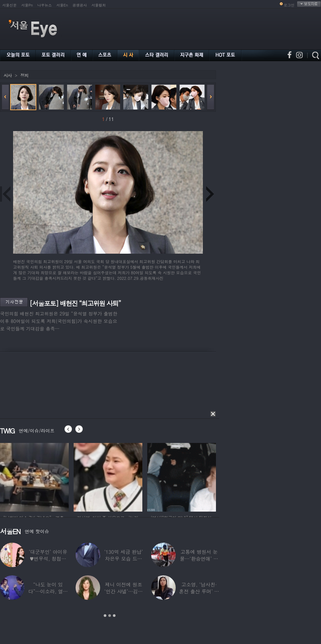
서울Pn (27, 5)
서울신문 (9, 5)
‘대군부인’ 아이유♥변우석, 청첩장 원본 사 (48, 559)
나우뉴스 (45, 5)
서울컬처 (99, 5)
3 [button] (114, 616)
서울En (62, 5)
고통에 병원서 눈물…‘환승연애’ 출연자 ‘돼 (199, 559)
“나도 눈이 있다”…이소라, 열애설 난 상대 (48, 591)
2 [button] (110, 616)
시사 (8, 75)
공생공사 (80, 5)
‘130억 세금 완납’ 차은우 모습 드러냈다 (123, 559)
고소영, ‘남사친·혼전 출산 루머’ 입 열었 (199, 591)
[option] (34, 476)
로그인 (289, 5)
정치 (24, 75)
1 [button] (105, 616)
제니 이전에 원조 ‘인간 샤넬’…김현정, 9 (124, 591)
